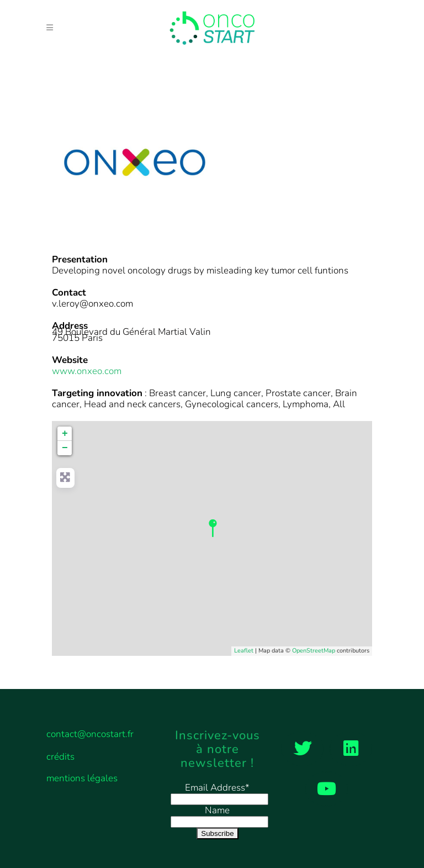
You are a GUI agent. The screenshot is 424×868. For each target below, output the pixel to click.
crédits (60, 757)
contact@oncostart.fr (90, 734)
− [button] (65, 448)
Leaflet (244, 651)
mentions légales (82, 778)
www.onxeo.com (87, 371)
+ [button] (65, 434)
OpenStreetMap (314, 651)
